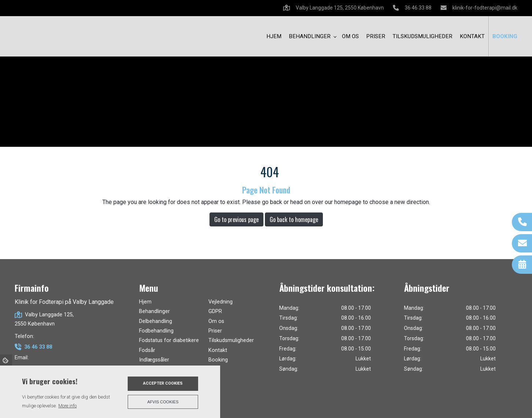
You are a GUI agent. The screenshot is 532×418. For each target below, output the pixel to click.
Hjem (145, 302)
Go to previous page (236, 219)
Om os (216, 321)
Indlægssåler (154, 360)
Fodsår (147, 350)
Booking (218, 360)
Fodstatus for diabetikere (169, 341)
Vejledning (221, 302)
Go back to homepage (294, 219)
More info (68, 406)
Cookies (6, 360)
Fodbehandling (156, 331)
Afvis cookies (163, 402)
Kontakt (218, 350)
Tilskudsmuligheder (231, 341)
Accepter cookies (163, 383)
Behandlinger (154, 312)
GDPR (215, 312)
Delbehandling (156, 321)
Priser (215, 331)
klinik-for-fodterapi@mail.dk (485, 8)
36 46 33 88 (418, 8)
